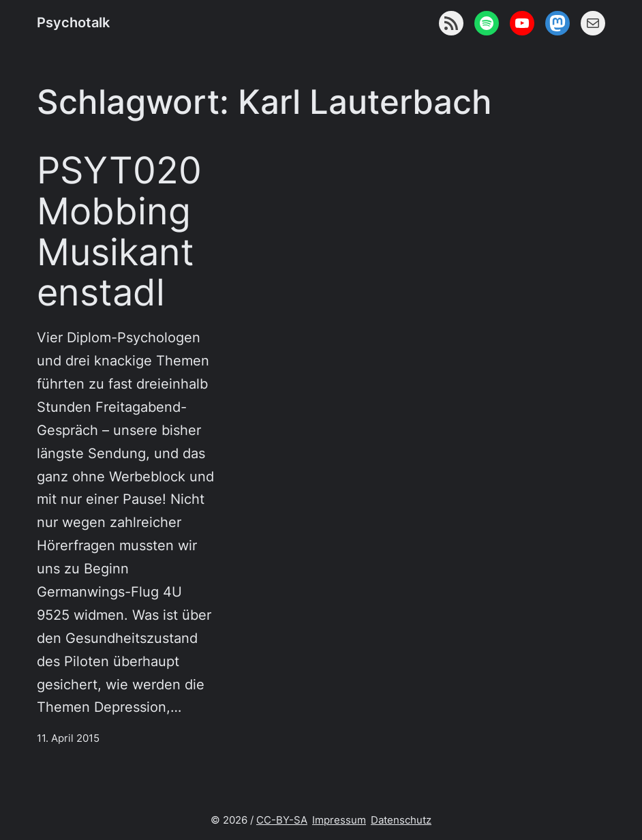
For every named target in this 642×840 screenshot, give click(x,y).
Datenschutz (401, 820)
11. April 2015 (68, 738)
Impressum (339, 820)
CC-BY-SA (282, 820)
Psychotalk (73, 22)
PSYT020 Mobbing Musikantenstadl (119, 231)
